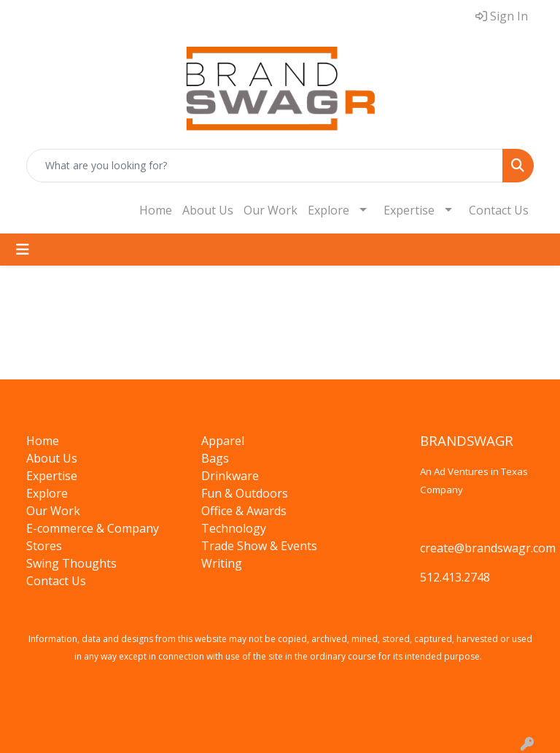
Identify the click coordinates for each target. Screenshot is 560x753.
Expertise (409, 210)
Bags (215, 458)
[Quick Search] (265, 166)
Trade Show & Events (259, 546)
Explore (328, 210)
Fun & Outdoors (245, 493)
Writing (222, 563)
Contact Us (499, 210)
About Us (208, 210)
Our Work (271, 210)
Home (156, 210)
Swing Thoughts (71, 563)
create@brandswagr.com (488, 548)
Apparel (223, 441)
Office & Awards (244, 511)
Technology (234, 528)
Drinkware (230, 476)
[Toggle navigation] (23, 250)
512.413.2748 (455, 577)
